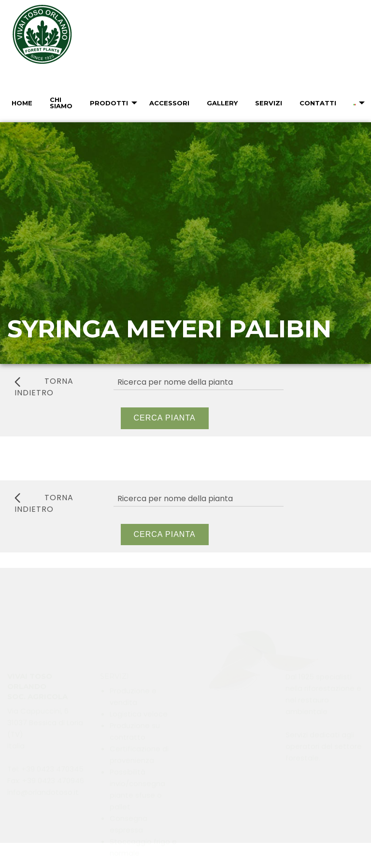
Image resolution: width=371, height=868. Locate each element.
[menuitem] (21, 103)
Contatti (318, 103)
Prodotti (109, 103)
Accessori (169, 103)
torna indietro (44, 387)
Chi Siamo (61, 103)
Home (22, 103)
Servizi (269, 103)
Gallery (222, 103)
